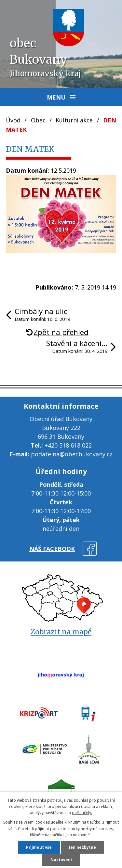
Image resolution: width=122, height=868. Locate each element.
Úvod (13, 120)
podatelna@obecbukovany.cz (72, 454)
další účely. (82, 813)
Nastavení (61, 860)
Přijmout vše (39, 847)
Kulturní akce (74, 120)
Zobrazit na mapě (61, 632)
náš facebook (52, 549)
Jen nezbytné (82, 847)
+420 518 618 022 (68, 445)
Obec (38, 120)
